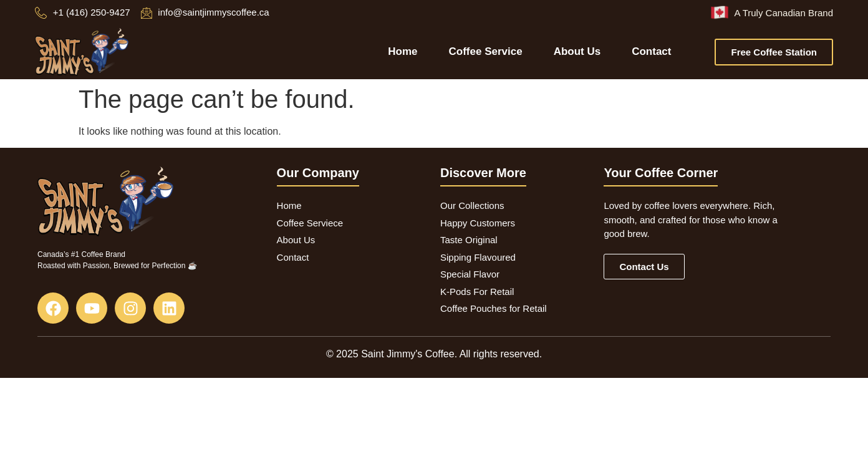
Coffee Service (486, 51)
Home (403, 51)
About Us (577, 51)
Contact (651, 51)
